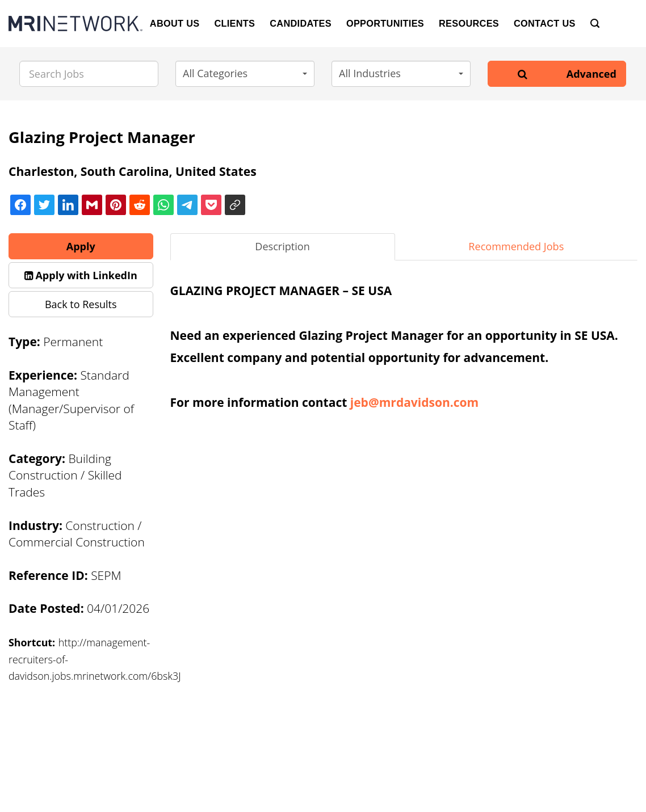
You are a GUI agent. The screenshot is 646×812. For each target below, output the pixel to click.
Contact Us (545, 23)
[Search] (595, 24)
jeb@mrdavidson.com (414, 402)
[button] (245, 74)
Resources (469, 23)
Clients (234, 23)
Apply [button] (81, 246)
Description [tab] (282, 246)
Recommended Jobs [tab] (516, 246)
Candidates (301, 23)
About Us (175, 23)
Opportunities (385, 23)
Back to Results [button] (81, 304)
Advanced (592, 74)
